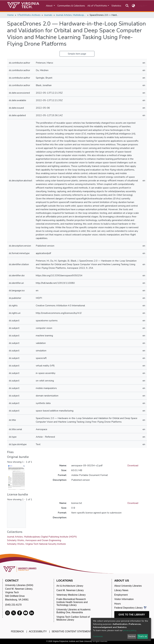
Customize (98, 636)
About (49, 6)
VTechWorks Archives (29, 15)
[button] (133, 6)
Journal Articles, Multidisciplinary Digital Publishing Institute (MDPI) (71, 15)
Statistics (116, 6)
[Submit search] (127, 6)
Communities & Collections (71, 6)
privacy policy (130, 630)
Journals (48, 15)
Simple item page (77, 54)
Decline (132, 636)
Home (10, 15)
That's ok (142, 636)
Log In (142, 6)
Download (133, 466)
